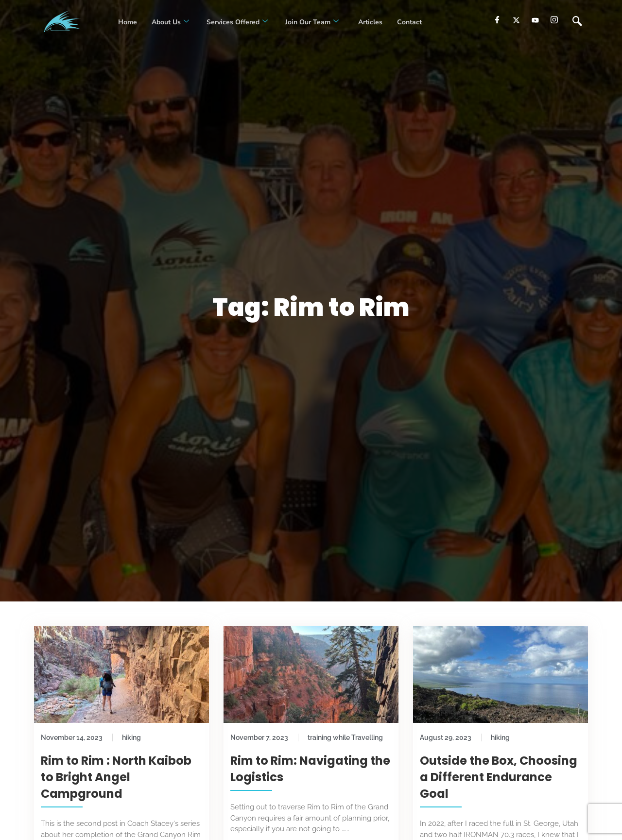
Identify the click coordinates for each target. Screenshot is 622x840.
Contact (409, 22)
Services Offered (237, 22)
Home (128, 22)
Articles (369, 22)
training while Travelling (345, 737)
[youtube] (535, 20)
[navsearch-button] (577, 22)
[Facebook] (497, 20)
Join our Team (312, 22)
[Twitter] (516, 20)
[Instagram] (554, 20)
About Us (170, 22)
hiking (131, 737)
